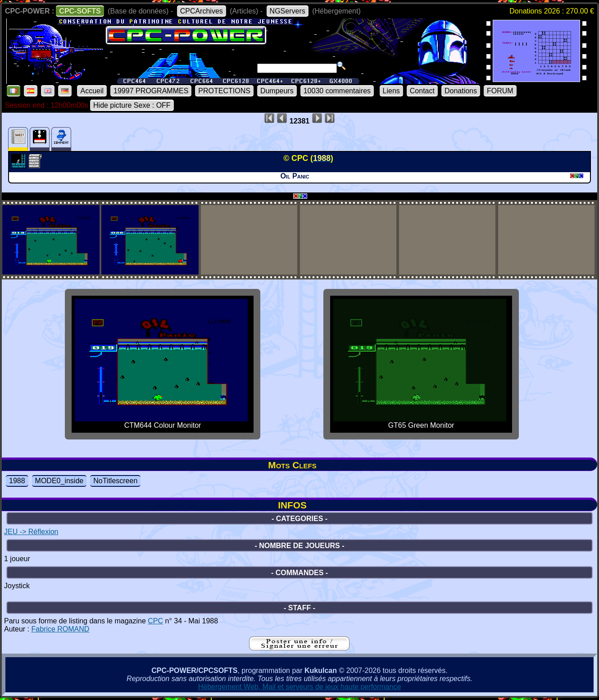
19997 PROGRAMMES (151, 91)
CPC (155, 621)
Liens (391, 91)
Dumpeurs (277, 91)
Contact (422, 91)
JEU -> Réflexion (31, 532)
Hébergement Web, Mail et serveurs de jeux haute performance (300, 687)
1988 (17, 481)
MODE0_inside (59, 481)
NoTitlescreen (115, 481)
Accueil (92, 91)
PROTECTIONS (224, 91)
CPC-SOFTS (80, 11)
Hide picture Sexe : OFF (132, 105)
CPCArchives (202, 11)
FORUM (500, 91)
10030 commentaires (337, 91)
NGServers (288, 11)
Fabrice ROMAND (60, 629)
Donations (461, 91)
